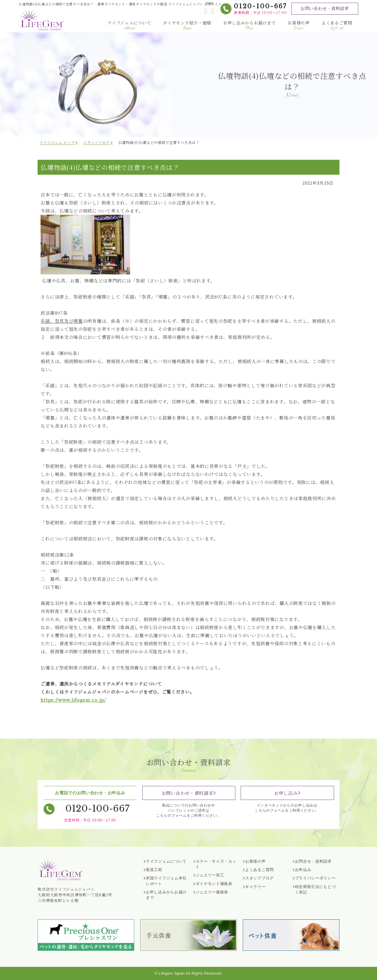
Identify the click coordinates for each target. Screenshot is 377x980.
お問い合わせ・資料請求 (325, 8)
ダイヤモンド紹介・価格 (187, 26)
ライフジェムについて (129, 26)
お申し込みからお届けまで (249, 26)
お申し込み (286, 793)
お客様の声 (299, 26)
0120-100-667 (260, 6)
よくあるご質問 (337, 26)
